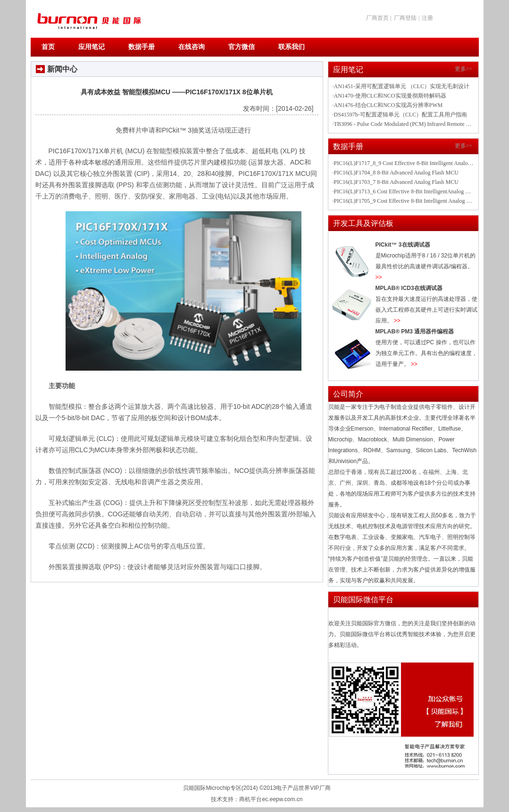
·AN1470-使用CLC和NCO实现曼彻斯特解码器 (389, 96)
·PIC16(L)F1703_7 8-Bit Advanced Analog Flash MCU (396, 182)
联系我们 (292, 47)
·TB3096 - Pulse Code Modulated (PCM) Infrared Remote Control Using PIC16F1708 (403, 124)
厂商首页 (377, 18)
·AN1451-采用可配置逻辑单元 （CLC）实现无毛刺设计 (401, 86)
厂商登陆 (405, 18)
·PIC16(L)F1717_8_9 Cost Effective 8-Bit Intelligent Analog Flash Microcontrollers (403, 163)
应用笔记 (92, 47)
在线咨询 (192, 47)
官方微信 (242, 47)
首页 (48, 47)
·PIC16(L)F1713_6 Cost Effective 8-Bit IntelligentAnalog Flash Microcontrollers (403, 191)
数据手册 (142, 47)
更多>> (464, 69)
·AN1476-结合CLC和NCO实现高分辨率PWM (388, 105)
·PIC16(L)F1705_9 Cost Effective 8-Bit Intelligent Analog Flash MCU (403, 201)
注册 (427, 18)
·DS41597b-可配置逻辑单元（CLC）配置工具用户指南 (400, 115)
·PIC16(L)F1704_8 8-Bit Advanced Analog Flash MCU (396, 173)
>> (379, 277)
